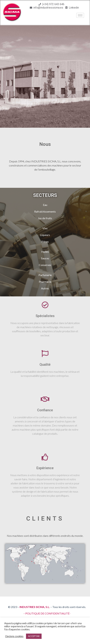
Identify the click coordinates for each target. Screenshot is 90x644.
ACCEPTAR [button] (34, 636)
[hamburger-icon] (80, 15)
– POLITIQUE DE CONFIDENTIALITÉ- (47, 613)
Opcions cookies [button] (14, 636)
